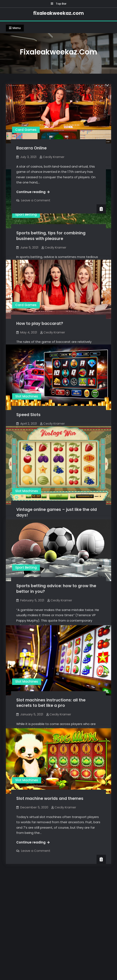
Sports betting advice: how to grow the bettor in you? (56, 574)
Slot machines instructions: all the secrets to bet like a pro (51, 697)
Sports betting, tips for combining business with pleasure (51, 235)
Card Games (26, 130)
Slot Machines (27, 388)
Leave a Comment (36, 200)
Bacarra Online (31, 148)
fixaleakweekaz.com (58, 13)
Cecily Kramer (54, 157)
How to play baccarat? (40, 321)
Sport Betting (26, 213)
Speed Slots (28, 407)
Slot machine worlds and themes (50, 804)
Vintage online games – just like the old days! (57, 501)
